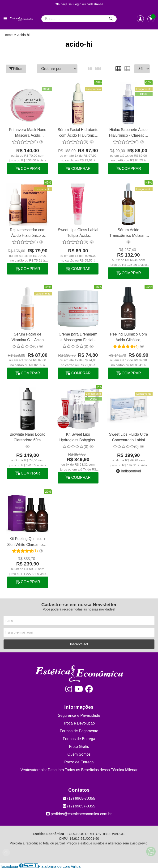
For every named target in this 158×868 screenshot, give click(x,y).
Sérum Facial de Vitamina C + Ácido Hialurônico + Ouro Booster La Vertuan (28, 337)
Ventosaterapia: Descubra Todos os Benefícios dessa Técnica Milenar (79, 769)
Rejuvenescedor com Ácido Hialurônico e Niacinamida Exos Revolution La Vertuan (28, 233)
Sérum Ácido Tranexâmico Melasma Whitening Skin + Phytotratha (128, 233)
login (78, 4)
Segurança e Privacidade (79, 715)
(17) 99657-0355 (79, 805)
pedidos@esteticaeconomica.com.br (79, 813)
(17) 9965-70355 (79, 798)
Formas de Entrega (79, 738)
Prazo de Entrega (79, 761)
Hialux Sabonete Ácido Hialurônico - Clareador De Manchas (128, 133)
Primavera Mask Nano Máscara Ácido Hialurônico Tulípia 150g (28, 133)
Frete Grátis (79, 746)
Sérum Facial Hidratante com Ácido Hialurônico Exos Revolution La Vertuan (78, 133)
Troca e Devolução (79, 723)
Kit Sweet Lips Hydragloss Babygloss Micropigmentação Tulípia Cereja (78, 437)
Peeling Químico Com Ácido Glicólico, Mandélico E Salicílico (128, 337)
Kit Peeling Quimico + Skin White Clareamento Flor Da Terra (28, 542)
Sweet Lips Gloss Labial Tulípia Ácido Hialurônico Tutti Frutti (78, 233)
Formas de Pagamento (79, 730)
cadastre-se (95, 4)
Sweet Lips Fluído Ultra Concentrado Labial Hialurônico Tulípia (128, 437)
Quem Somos (79, 754)
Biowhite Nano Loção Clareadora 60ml (28, 437)
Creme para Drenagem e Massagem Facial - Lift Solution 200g (78, 337)
